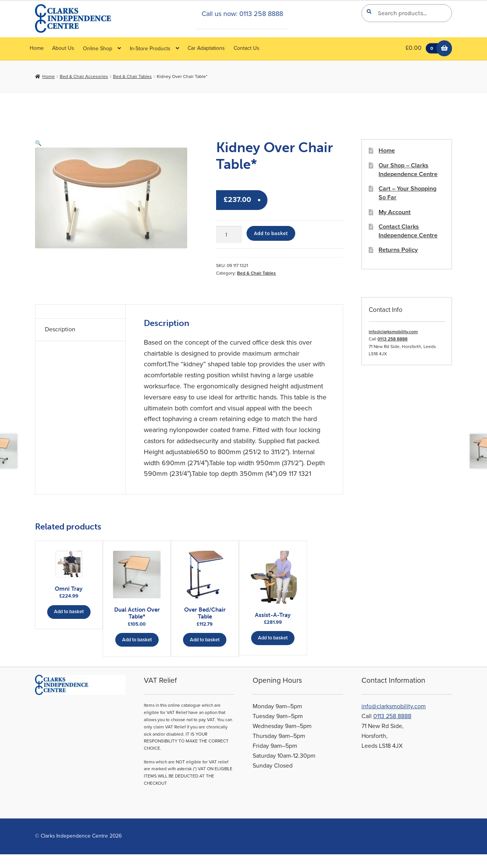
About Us (63, 48)
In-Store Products (150, 48)
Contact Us (247, 48)
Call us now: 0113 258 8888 (242, 14)
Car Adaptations (206, 48)
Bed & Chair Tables (132, 76)
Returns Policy (398, 250)
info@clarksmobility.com (393, 332)
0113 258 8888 (392, 339)
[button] (38, 143)
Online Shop (98, 48)
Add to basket (271, 233)
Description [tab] (60, 329)
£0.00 (424, 48)
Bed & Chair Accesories (84, 76)
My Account (395, 212)
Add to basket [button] (69, 607)
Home (37, 48)
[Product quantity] (229, 235)
